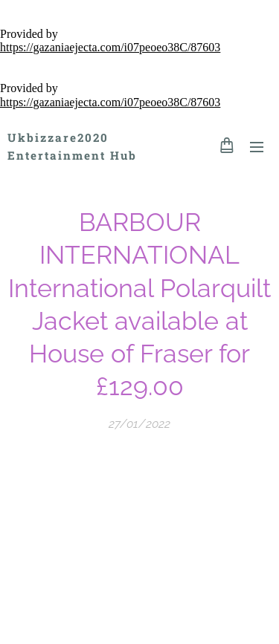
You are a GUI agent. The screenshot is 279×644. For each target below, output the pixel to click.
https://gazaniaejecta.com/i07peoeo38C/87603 (110, 47)
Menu (257, 147)
